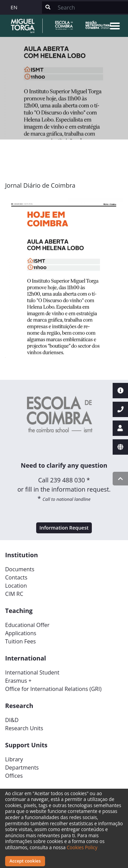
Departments (22, 767)
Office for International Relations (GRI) (53, 689)
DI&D (12, 720)
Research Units (24, 728)
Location (16, 586)
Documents (20, 569)
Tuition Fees (20, 641)
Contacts (16, 577)
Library (14, 759)
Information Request (64, 528)
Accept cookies (25, 861)
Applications (21, 633)
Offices (14, 776)
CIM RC (14, 594)
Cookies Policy (82, 847)
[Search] (91, 8)
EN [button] (14, 7)
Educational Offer (27, 625)
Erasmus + (18, 681)
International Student (32, 672)
